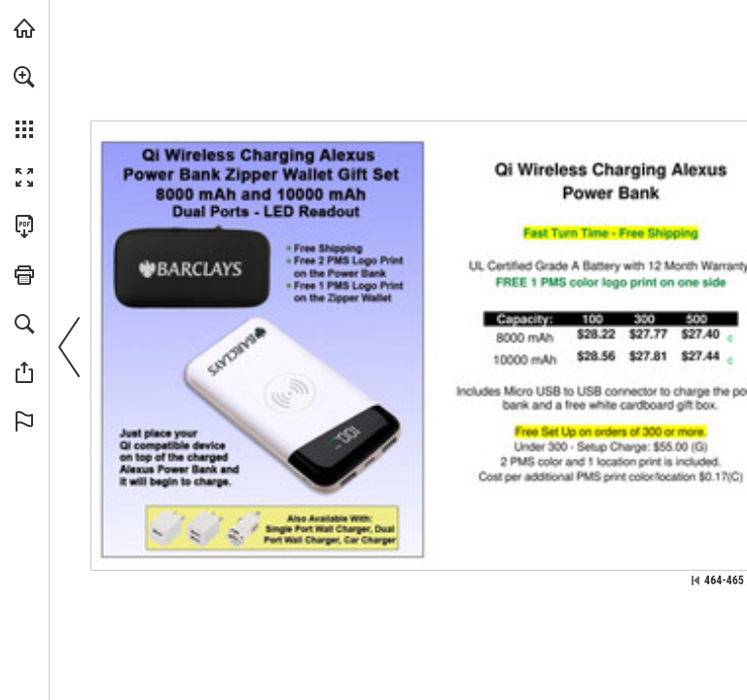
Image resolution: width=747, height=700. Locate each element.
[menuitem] (24, 102)
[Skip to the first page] (695, 580)
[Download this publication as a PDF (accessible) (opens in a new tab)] (24, 227)
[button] (24, 77)
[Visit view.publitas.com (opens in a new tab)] (24, 28)
